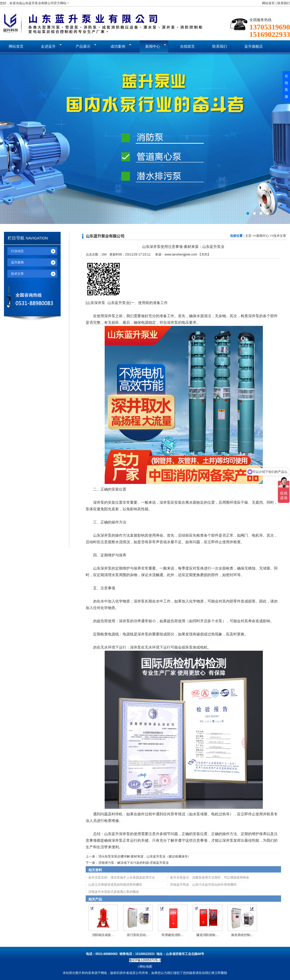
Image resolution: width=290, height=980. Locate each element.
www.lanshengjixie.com (181, 254)
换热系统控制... (242, 935)
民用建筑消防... (172, 935)
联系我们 (284, 3)
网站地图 (146, 967)
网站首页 (268, 3)
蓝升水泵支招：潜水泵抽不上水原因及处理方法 (122, 878)
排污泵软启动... (138, 935)
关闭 (204, 254)
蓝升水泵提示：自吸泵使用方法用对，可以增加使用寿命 (210, 878)
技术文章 (280, 236)
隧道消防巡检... (207, 935)
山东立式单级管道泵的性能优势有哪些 (115, 885)
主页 (248, 236)
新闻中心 (263, 236)
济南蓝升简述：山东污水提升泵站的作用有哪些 (203, 885)
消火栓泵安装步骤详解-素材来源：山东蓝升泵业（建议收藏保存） (145, 856)
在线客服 (286, 86)
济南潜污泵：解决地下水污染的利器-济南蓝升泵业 (134, 863)
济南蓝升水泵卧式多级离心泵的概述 (114, 892)
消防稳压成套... (103, 935)
